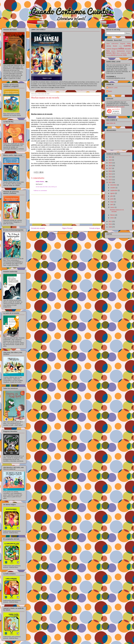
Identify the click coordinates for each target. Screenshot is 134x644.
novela (108, 55)
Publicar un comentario (40, 191)
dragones (115, 49)
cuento (127, 46)
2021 (110, 157)
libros (118, 53)
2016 (110, 171)
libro (114, 53)
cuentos (109, 49)
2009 (110, 227)
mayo (112, 202)
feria (108, 51)
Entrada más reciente (38, 228)
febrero (113, 215)
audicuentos (115, 44)
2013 (110, 180)
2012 (110, 182)
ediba (121, 48)
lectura (109, 53)
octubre (113, 188)
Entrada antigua (95, 228)
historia (113, 51)
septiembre (114, 190)
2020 (110, 160)
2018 (110, 166)
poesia (113, 55)
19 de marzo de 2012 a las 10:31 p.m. (46, 187)
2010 (110, 224)
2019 (110, 163)
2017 (110, 168)
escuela (128, 49)
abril (112, 205)
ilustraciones (121, 51)
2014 (110, 177)
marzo (113, 207)
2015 (110, 174)
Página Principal (67, 228)
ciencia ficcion (112, 46)
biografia (123, 44)
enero (112, 218)
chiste (129, 43)
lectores (128, 51)
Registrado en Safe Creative (115, 107)
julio (112, 196)
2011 (110, 221)
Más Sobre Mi (111, 123)
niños (129, 53)
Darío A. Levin (113, 88)
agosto (113, 193)
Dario (110, 91)
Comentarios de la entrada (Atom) (69, 234)
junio (112, 199)
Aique (108, 44)
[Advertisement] (65, 209)
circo (120, 46)
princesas (119, 55)
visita (125, 55)
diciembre (114, 185)
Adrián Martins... (41, 182)
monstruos (123, 53)
